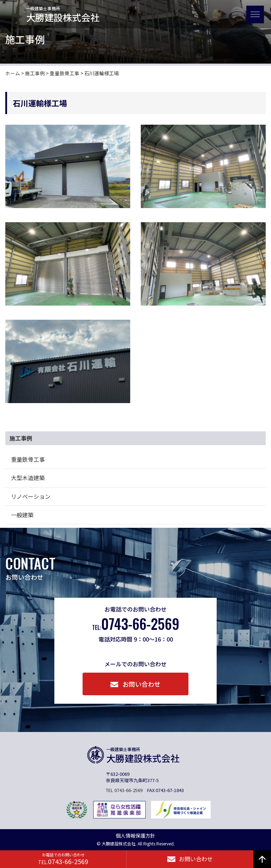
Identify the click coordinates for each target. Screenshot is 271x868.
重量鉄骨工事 (28, 459)
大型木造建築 (28, 478)
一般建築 (22, 515)
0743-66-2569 (136, 624)
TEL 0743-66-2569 (124, 790)
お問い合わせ (136, 684)
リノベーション (31, 496)
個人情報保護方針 (135, 835)
